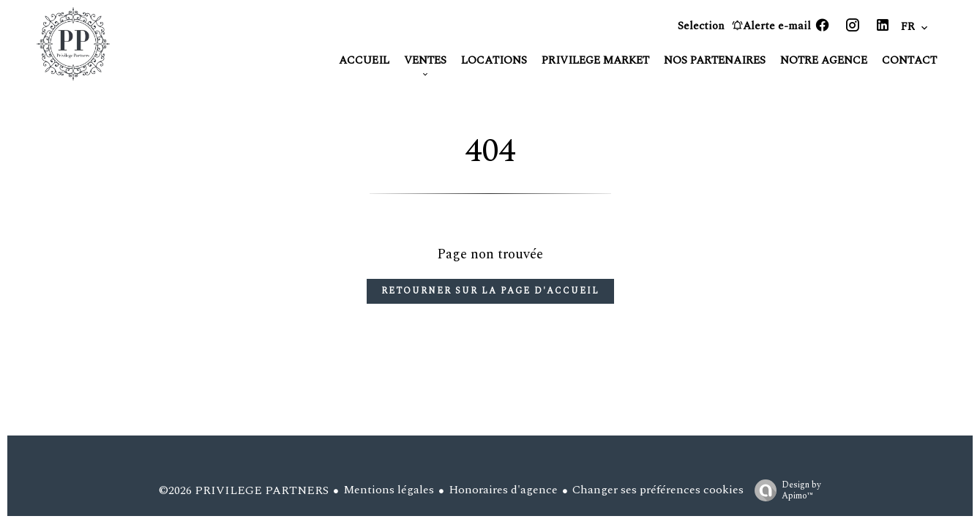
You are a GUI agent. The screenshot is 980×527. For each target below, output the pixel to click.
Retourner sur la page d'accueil (490, 291)
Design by (784, 490)
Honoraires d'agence (503, 490)
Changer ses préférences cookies (658, 490)
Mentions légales (389, 490)
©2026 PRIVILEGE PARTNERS (244, 490)
